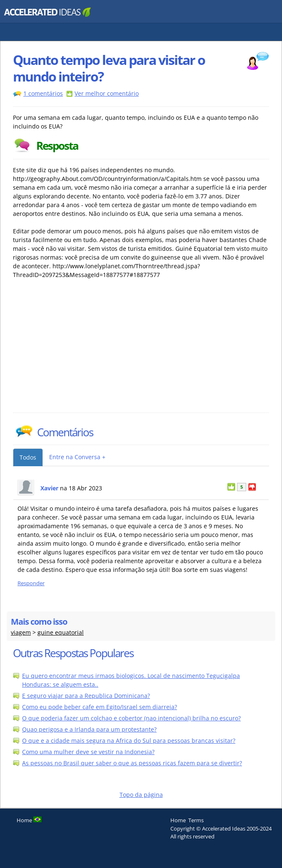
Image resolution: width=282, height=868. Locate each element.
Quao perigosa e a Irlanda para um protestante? (89, 729)
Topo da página (141, 795)
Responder (31, 583)
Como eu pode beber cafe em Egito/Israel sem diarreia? (100, 707)
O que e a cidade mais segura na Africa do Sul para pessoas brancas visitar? (129, 741)
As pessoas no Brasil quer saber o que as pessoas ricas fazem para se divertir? (132, 763)
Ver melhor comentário (107, 93)
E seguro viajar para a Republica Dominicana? (86, 696)
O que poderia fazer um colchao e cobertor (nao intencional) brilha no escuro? (131, 718)
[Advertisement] (86, 350)
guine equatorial (61, 632)
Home (178, 820)
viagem (21, 632)
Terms (196, 820)
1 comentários (43, 93)
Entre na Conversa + (77, 457)
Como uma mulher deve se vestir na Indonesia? (88, 752)
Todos (28, 457)
